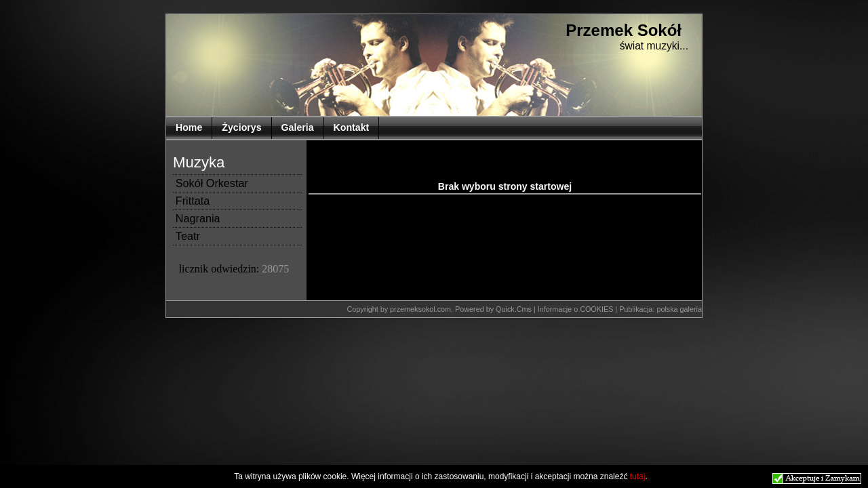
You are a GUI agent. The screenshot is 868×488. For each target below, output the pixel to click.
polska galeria (679, 309)
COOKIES (597, 309)
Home (189, 127)
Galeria (298, 127)
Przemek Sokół (624, 30)
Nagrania (198, 218)
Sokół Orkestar (212, 183)
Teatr (188, 236)
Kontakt (352, 127)
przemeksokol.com (420, 309)
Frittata (193, 201)
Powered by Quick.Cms (494, 309)
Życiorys (241, 127)
